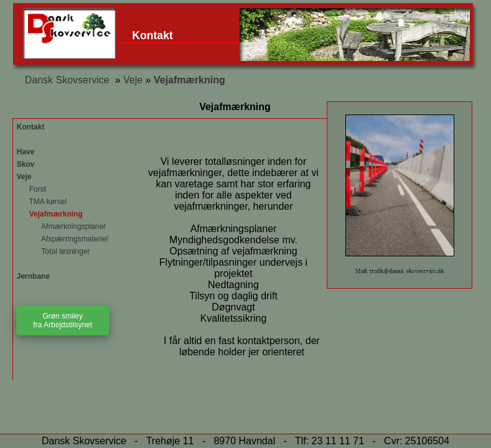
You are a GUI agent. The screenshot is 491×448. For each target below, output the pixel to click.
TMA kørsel (42, 202)
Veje (133, 80)
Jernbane (33, 276)
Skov (26, 164)
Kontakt (152, 35)
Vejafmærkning (189, 80)
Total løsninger (54, 251)
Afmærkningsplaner (61, 226)
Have (26, 152)
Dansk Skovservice (67, 80)
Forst (31, 189)
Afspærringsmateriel (63, 239)
